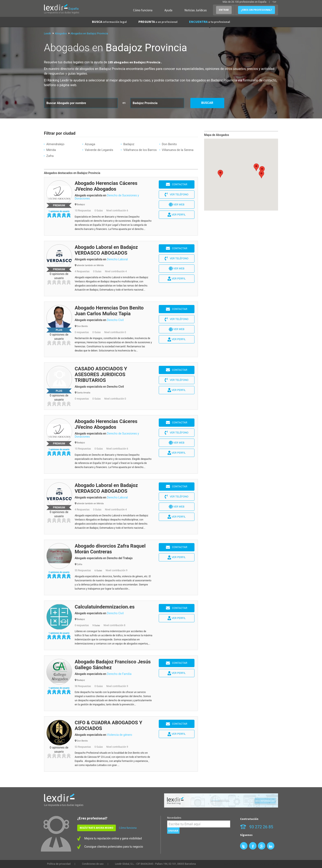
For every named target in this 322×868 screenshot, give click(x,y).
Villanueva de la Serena (178, 150)
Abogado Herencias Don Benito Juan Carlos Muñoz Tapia (109, 311)
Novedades (174, 818)
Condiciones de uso (93, 864)
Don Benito (169, 144)
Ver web (177, 205)
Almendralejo (55, 144)
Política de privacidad (59, 864)
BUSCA (109, 22)
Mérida (51, 150)
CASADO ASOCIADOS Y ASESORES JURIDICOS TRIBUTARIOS (101, 374)
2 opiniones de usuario (59, 572)
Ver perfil (177, 215)
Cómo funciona (143, 10)
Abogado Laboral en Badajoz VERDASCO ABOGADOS (106, 250)
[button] (262, 170)
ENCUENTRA (210, 22)
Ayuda (168, 10)
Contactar (177, 184)
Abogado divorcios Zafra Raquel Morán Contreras (110, 549)
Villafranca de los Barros (140, 150)
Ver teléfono (177, 195)
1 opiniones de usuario (59, 211)
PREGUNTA (158, 22)
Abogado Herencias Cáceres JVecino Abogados (106, 186)
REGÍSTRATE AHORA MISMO (97, 828)
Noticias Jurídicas (196, 10)
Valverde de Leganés (99, 150)
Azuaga (90, 144)
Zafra (50, 156)
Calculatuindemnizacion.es (105, 607)
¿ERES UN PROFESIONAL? (256, 10)
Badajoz (129, 144)
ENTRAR (224, 10)
